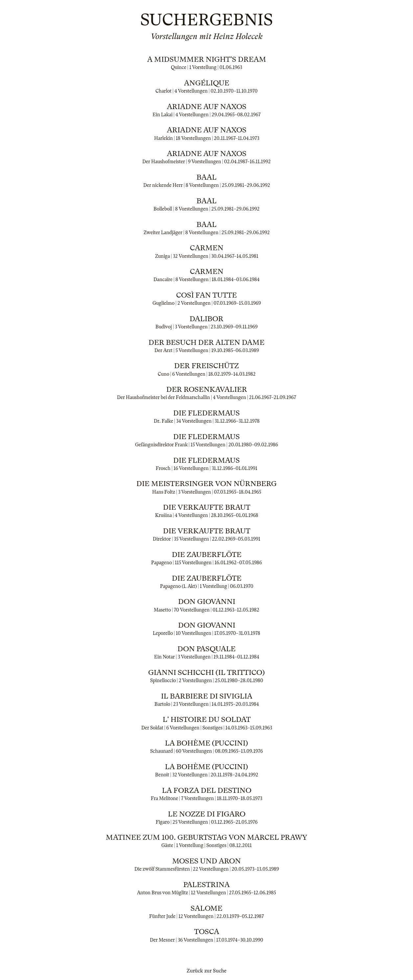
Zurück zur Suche (206, 971)
